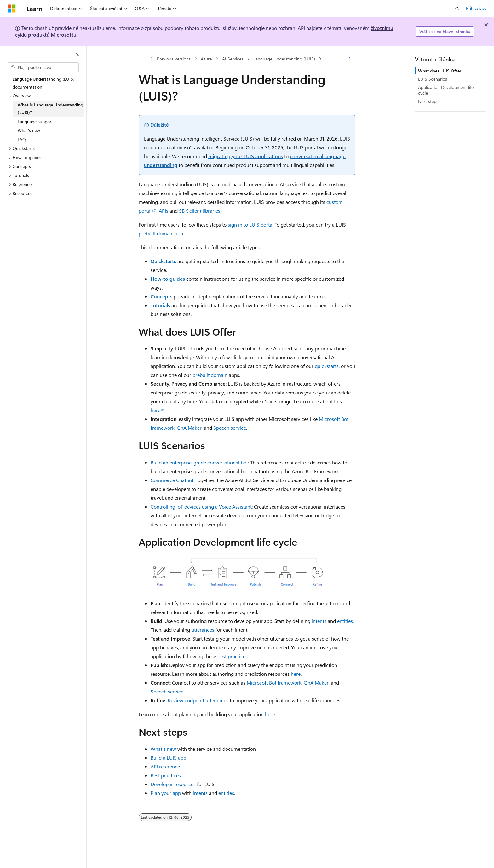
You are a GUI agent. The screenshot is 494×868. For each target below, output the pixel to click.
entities (345, 621)
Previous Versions (174, 59)
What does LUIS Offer (440, 71)
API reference (165, 766)
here (155, 410)
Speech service (230, 428)
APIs (164, 211)
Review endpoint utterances (198, 700)
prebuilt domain (210, 375)
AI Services (233, 59)
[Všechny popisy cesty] (144, 59)
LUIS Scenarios (433, 79)
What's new (163, 749)
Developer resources (173, 784)
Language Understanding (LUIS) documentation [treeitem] (43, 83)
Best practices (166, 775)
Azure (206, 59)
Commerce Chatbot (172, 480)
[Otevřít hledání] (457, 9)
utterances (203, 630)
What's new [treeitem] (29, 130)
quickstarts (327, 366)
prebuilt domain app (161, 233)
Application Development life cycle (446, 90)
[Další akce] (350, 59)
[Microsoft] (12, 9)
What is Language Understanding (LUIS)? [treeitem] (50, 109)
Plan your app (166, 793)
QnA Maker (189, 428)
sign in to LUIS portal (251, 224)
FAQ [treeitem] (22, 139)
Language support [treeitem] (35, 121)
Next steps (428, 101)
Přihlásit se (476, 8)
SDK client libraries (200, 211)
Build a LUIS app (168, 758)
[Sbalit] (77, 54)
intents (319, 621)
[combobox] (43, 67)
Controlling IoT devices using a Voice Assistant (201, 506)
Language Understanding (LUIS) (284, 59)
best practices (233, 656)
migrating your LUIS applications (246, 156)
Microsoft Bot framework (274, 683)
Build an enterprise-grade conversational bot (199, 462)
